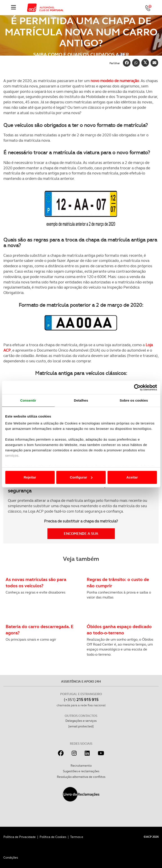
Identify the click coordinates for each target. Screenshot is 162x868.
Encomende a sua (81, 534)
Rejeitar (30, 477)
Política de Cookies (53, 837)
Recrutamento (81, 766)
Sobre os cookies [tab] (134, 400)
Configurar (81, 477)
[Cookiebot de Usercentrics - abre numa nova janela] (137, 387)
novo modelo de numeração (115, 81)
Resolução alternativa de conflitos (81, 777)
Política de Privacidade (20, 837)
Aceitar (132, 477)
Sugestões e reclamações (81, 771)
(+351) (81, 699)
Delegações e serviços (81, 721)
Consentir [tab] (28, 400)
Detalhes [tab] (81, 400)
